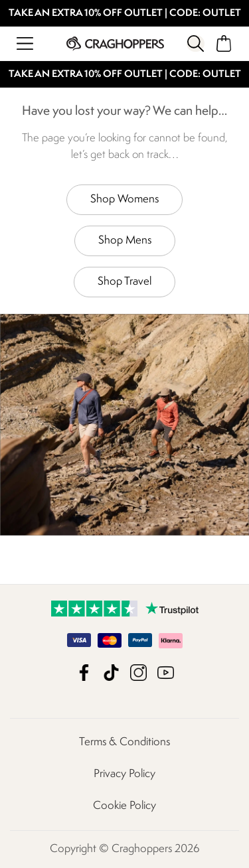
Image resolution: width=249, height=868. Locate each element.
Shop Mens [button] (125, 241)
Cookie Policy (124, 806)
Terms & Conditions (124, 742)
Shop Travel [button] (124, 282)
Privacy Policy (124, 774)
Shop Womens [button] (124, 199)
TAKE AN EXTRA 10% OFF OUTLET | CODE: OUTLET (125, 14)
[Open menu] (25, 43)
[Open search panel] (195, 43)
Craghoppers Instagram (138, 673)
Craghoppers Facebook (84, 673)
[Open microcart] (224, 43)
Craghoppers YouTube (166, 673)
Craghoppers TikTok (111, 673)
